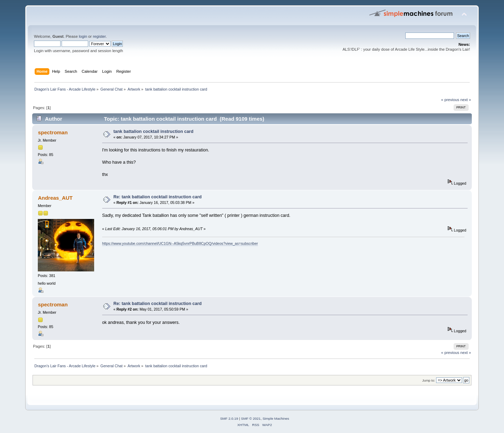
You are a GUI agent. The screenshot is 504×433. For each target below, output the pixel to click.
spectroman (53, 132)
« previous (450, 100)
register (99, 36)
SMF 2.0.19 (229, 418)
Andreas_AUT (55, 198)
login (83, 36)
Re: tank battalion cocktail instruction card (157, 197)
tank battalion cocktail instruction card (153, 132)
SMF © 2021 (251, 418)
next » (466, 100)
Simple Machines (276, 418)
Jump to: (429, 380)
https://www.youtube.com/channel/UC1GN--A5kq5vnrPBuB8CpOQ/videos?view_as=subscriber (180, 243)
